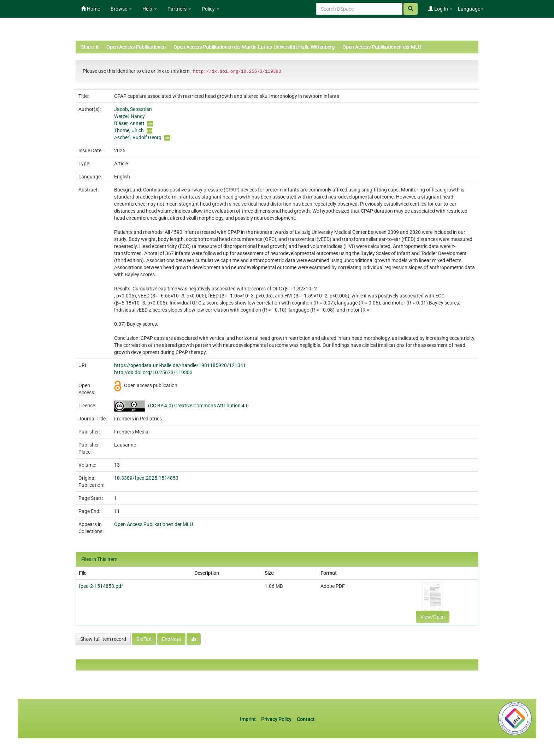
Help (150, 9)
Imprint (248, 719)
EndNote (171, 639)
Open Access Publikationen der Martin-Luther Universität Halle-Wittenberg (254, 47)
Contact (306, 719)
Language (471, 9)
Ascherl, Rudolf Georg (138, 137)
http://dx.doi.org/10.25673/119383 (153, 372)
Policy (211, 9)
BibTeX (144, 639)
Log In (440, 9)
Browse (121, 9)
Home (90, 9)
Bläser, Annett (129, 123)
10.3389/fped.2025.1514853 (146, 478)
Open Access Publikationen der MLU (382, 47)
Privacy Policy (276, 719)
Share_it (90, 47)
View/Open (433, 617)
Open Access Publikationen (136, 47)
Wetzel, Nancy (129, 116)
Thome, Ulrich (129, 130)
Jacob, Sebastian (133, 109)
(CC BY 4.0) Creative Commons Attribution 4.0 (198, 406)
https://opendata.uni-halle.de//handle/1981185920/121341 (180, 365)
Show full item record (103, 639)
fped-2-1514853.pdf (101, 586)
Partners (179, 9)
